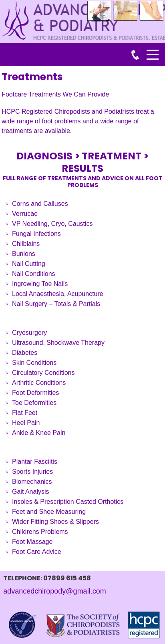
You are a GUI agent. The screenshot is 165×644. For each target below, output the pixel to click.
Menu (153, 50)
